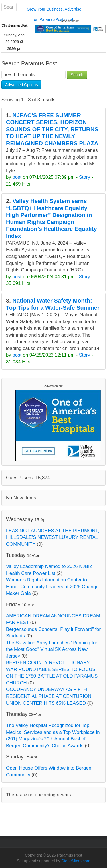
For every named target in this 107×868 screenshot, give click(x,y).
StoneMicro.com (76, 861)
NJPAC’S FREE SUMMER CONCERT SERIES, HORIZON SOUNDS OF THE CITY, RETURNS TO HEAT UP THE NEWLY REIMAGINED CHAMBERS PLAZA (52, 129)
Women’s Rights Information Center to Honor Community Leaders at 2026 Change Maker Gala (52, 587)
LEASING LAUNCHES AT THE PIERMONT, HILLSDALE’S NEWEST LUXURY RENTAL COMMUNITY (53, 537)
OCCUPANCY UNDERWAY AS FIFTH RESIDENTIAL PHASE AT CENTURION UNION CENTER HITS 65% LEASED (49, 696)
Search (77, 75)
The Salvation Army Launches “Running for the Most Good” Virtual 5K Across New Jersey (52, 649)
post (17, 177)
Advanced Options (21, 85)
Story (85, 177)
